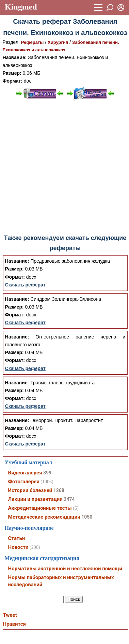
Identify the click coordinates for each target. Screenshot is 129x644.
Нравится (14, 624)
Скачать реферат (25, 285)
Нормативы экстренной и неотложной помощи (65, 569)
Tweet (10, 615)
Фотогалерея (24, 482)
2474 (69, 499)
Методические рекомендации (44, 517)
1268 (59, 490)
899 (47, 473)
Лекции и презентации (35, 499)
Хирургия (58, 42)
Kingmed (21, 7)
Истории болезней (30, 490)
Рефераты (33, 42)
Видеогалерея (25, 473)
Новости (18, 547)
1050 (87, 517)
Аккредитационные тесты (40, 508)
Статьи (17, 538)
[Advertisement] (64, 168)
